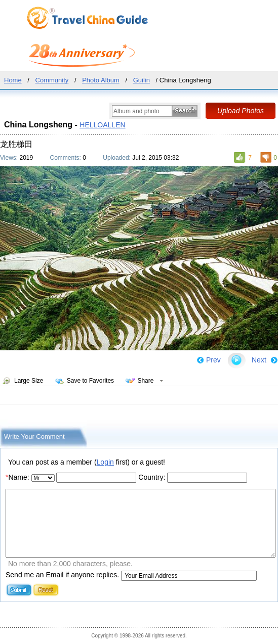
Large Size (29, 381)
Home (13, 80)
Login (105, 462)
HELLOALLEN (102, 125)
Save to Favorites (90, 381)
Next (259, 360)
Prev (213, 360)
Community (52, 80)
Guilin (142, 80)
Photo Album (101, 80)
